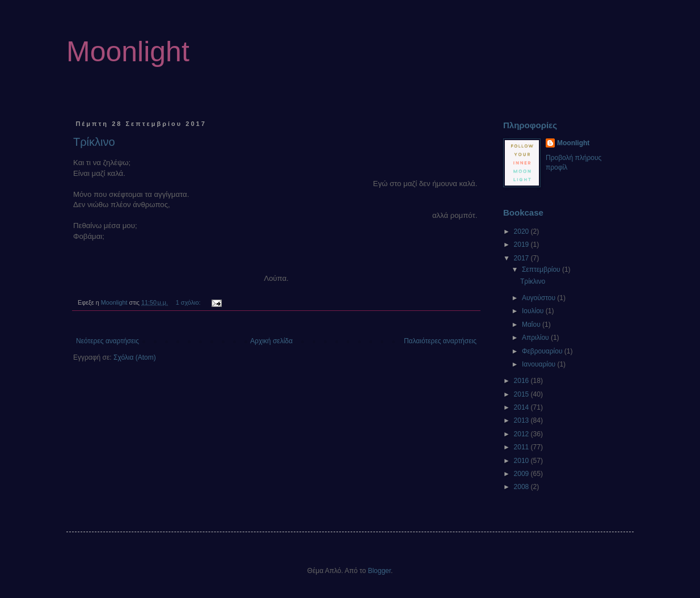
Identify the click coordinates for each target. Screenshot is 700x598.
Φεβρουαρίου (543, 351)
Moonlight (128, 52)
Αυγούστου (539, 298)
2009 (522, 474)
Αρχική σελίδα (271, 341)
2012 (522, 434)
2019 (522, 245)
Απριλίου (536, 338)
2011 (522, 447)
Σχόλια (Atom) (135, 357)
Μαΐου (532, 325)
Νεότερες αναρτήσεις (107, 341)
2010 (522, 461)
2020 (522, 231)
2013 (522, 420)
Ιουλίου (534, 311)
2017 (522, 258)
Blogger (379, 571)
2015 (522, 394)
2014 (522, 407)
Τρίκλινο (94, 142)
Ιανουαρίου (540, 364)
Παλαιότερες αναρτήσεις (440, 341)
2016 (522, 381)
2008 (522, 487)
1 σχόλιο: (189, 302)
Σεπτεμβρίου (542, 269)
